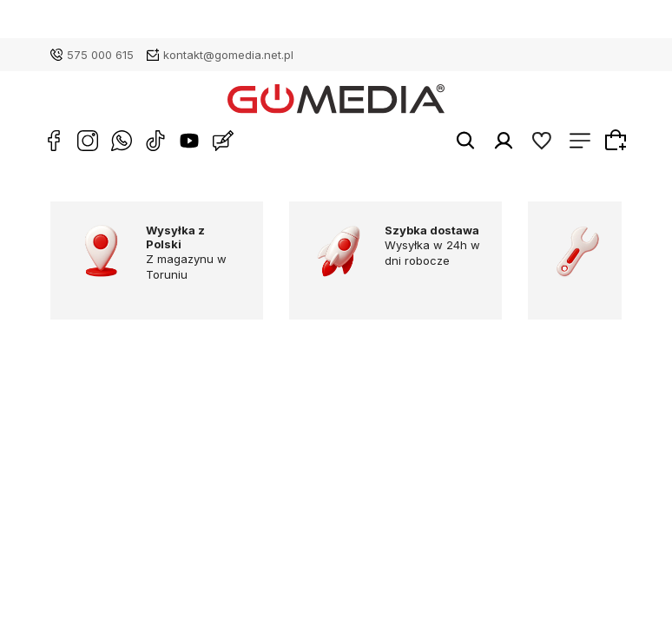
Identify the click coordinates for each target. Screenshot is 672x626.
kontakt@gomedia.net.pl (228, 55)
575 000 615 (100, 55)
